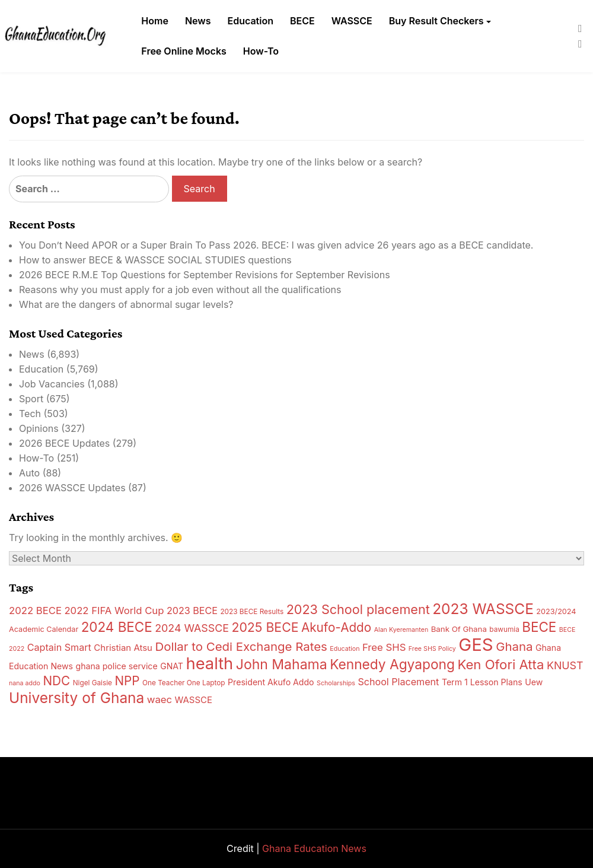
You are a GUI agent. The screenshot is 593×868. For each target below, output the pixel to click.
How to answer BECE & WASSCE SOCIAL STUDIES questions (155, 260)
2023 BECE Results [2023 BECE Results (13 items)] (252, 612)
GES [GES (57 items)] (476, 645)
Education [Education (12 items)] (345, 649)
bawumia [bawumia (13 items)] (504, 629)
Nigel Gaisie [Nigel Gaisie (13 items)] (93, 683)
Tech (30, 414)
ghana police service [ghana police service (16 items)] (116, 666)
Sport (31, 399)
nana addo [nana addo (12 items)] (25, 683)
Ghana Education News (314, 848)
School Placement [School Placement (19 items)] (398, 682)
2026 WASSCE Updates (72, 488)
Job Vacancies (52, 384)
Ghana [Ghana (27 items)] (514, 646)
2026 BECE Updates (64, 443)
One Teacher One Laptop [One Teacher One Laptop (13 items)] (184, 683)
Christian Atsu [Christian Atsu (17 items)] (123, 648)
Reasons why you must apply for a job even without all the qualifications (180, 290)
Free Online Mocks (184, 51)
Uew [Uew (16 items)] (534, 682)
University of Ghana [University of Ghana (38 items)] (76, 698)
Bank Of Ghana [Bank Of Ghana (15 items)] (459, 629)
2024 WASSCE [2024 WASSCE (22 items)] (192, 628)
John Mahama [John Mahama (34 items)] (282, 664)
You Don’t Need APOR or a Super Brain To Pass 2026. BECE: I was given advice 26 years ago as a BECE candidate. (276, 245)
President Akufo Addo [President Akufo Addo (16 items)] (271, 682)
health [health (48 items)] (209, 664)
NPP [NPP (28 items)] (127, 681)
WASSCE (352, 21)
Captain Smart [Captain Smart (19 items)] (59, 647)
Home (155, 21)
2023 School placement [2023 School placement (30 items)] (358, 609)
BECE (302, 21)
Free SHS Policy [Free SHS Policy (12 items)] (432, 649)
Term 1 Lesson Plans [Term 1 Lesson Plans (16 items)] (482, 682)
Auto (29, 473)
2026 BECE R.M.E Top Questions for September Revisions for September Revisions (205, 275)
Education (250, 21)
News (198, 21)
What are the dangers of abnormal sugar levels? (126, 304)
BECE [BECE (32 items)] (539, 627)
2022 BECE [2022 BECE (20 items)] (35, 611)
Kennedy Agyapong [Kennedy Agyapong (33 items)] (392, 664)
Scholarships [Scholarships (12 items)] (336, 683)
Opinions (39, 428)
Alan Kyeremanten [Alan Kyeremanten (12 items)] (401, 630)
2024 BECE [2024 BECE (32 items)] (117, 627)
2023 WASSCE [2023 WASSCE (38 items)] (483, 609)
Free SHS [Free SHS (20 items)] (384, 647)
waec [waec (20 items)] (160, 700)
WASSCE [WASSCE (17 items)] (194, 700)
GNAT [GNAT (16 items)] (172, 666)
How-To (261, 51)
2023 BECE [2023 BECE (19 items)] (192, 611)
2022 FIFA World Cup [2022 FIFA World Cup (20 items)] (114, 611)
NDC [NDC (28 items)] (56, 681)
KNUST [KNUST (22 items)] (565, 665)
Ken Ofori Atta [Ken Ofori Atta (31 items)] (500, 664)
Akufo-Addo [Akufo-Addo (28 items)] (336, 627)
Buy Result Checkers (436, 21)
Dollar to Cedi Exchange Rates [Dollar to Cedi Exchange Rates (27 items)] (241, 646)
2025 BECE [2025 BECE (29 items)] (265, 627)
